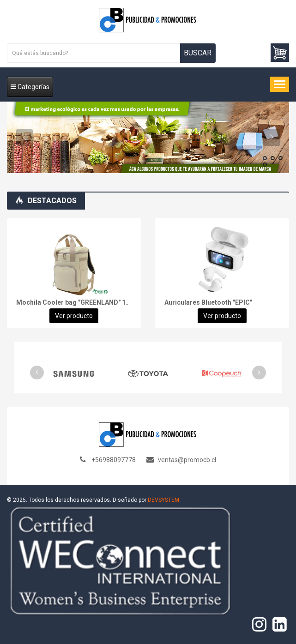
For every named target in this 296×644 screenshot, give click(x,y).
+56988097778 (114, 460)
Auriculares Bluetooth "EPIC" (208, 302)
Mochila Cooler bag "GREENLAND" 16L (75, 302)
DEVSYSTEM (163, 500)
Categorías (30, 87)
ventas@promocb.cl (187, 460)
